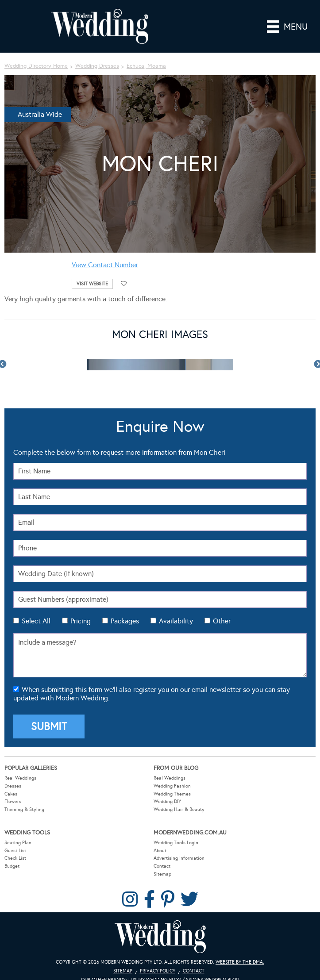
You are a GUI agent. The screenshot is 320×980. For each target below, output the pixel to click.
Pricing (81, 621)
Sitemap (162, 874)
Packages (125, 621)
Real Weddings (20, 778)
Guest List (15, 851)
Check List (15, 858)
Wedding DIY (167, 801)
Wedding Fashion (172, 786)
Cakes (11, 794)
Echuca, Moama (146, 66)
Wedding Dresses (97, 66)
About (160, 851)
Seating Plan (18, 843)
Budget (12, 866)
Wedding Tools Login (176, 843)
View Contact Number (105, 265)
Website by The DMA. (240, 962)
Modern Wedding (160, 937)
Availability (176, 621)
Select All (36, 621)
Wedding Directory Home (36, 66)
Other (222, 621)
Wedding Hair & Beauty (179, 809)
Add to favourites (124, 284)
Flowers (13, 801)
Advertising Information (179, 858)
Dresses (13, 786)
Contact (162, 866)
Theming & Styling (24, 809)
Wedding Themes (172, 794)
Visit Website (92, 284)
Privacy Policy (158, 971)
